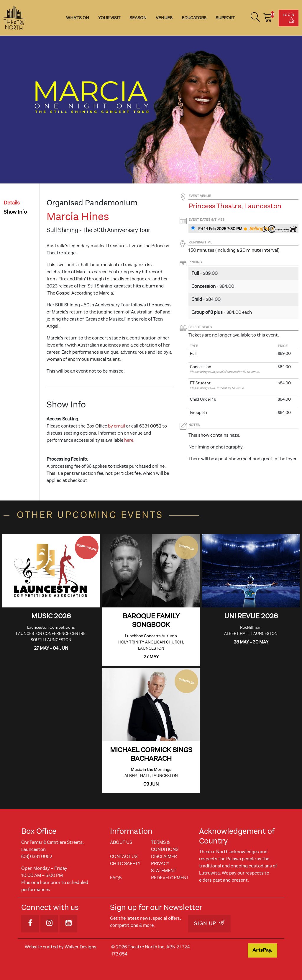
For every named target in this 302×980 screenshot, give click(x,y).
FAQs (116, 878)
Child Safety (125, 864)
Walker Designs (81, 947)
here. (129, 440)
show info (15, 212)
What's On (78, 18)
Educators (194, 18)
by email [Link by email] (116, 426)
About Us (121, 842)
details (12, 203)
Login (289, 18)
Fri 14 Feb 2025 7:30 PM (220, 229)
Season (138, 18)
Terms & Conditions (165, 846)
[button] (255, 18)
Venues (164, 18)
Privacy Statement (164, 867)
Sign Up (209, 923)
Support (225, 18)
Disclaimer (164, 857)
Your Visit (109, 18)
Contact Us (124, 857)
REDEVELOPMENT (170, 878)
